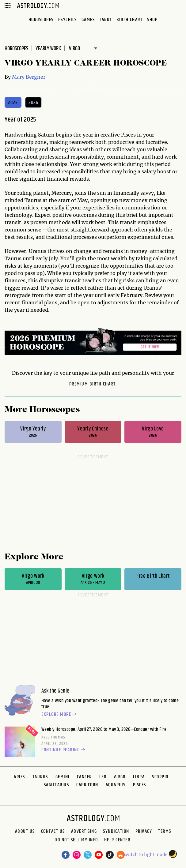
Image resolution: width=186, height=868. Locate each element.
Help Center (117, 841)
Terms (165, 832)
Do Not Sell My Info (76, 841)
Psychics (68, 20)
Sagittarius (57, 785)
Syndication (116, 832)
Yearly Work (48, 49)
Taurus (40, 777)
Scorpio (160, 777)
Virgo (120, 777)
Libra (139, 777)
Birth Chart (130, 20)
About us (25, 832)
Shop (152, 20)
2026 (34, 103)
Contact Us (53, 832)
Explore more (60, 715)
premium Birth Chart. (93, 384)
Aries (19, 777)
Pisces (140, 785)
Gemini (63, 777)
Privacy (144, 832)
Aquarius (116, 785)
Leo (103, 777)
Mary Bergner (29, 77)
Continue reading (64, 750)
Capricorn (87, 785)
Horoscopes (41, 20)
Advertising (84, 832)
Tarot (106, 20)
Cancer (84, 777)
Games (88, 20)
